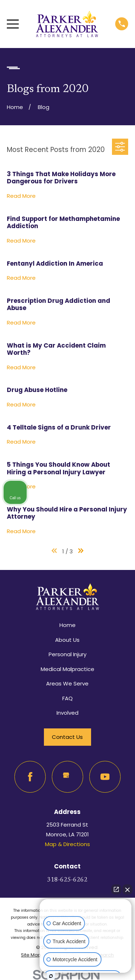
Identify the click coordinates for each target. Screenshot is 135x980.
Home (67, 625)
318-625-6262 (67, 880)
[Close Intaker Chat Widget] (127, 889)
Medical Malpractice (67, 669)
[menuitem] (31, 955)
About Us (67, 640)
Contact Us (67, 737)
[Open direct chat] (116, 889)
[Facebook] (30, 777)
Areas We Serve (67, 683)
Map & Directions (67, 844)
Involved (67, 713)
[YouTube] (105, 777)
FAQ (67, 698)
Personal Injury (67, 654)
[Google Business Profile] (68, 777)
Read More (21, 196)
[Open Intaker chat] (51, 976)
